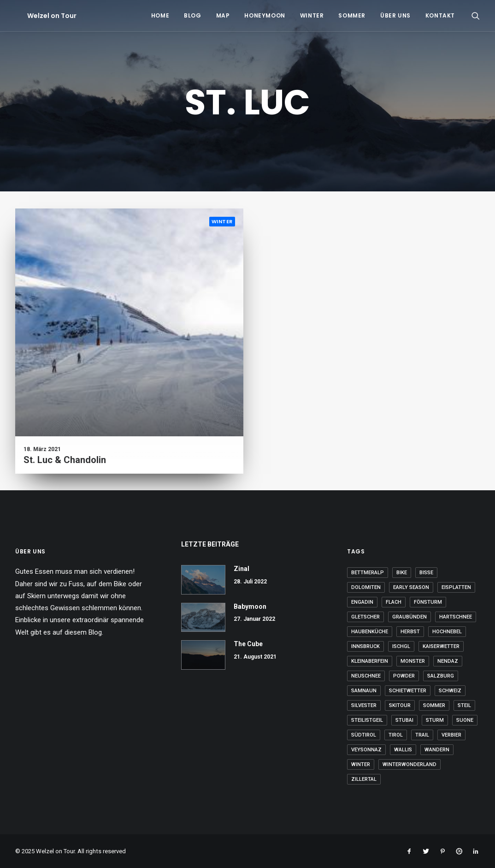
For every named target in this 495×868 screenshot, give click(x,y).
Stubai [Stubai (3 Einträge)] (404, 720)
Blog (192, 15)
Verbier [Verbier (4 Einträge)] (451, 735)
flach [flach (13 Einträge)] (394, 602)
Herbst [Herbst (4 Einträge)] (410, 632)
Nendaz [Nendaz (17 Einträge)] (448, 661)
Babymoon (250, 606)
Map (223, 15)
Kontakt (440, 15)
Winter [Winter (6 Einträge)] (361, 764)
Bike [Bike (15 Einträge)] (402, 573)
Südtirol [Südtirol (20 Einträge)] (364, 735)
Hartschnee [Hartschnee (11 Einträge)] (456, 617)
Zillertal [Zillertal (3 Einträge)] (364, 779)
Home (160, 15)
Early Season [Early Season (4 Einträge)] (411, 587)
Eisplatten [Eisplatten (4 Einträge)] (456, 587)
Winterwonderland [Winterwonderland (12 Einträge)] (410, 764)
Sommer (352, 15)
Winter (312, 15)
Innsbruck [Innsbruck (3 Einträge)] (365, 646)
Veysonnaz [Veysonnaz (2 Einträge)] (366, 750)
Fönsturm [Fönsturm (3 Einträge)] (428, 602)
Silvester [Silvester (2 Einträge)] (364, 705)
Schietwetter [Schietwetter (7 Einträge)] (408, 691)
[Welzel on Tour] (40, 16)
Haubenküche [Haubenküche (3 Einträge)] (370, 632)
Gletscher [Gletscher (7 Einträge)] (365, 617)
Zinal (242, 569)
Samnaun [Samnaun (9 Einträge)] (364, 691)
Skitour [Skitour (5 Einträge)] (400, 705)
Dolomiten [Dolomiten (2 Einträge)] (366, 587)
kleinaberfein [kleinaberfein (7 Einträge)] (370, 661)
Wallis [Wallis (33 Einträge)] (403, 750)
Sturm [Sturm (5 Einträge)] (435, 720)
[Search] (476, 16)
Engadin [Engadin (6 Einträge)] (362, 602)
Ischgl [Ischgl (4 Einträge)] (401, 646)
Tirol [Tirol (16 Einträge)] (396, 735)
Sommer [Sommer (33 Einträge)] (434, 705)
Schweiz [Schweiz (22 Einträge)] (450, 691)
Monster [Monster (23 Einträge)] (413, 661)
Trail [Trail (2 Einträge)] (422, 735)
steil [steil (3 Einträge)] (464, 705)
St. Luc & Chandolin (65, 460)
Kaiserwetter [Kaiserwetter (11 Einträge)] (441, 646)
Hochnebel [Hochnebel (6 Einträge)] (447, 632)
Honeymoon (265, 15)
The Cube (248, 644)
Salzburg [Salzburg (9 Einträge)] (441, 676)
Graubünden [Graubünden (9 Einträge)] (410, 617)
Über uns (395, 15)
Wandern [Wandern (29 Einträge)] (437, 750)
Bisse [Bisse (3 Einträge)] (426, 573)
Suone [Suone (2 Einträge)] (465, 720)
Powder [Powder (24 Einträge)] (404, 676)
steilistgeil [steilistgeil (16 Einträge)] (367, 720)
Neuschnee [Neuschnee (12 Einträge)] (366, 676)
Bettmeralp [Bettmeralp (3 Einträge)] (368, 573)
